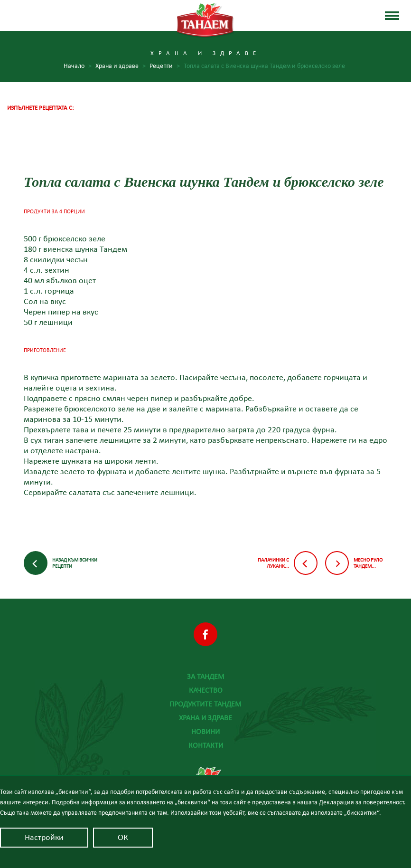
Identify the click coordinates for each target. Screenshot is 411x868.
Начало (78, 66)
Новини (205, 732)
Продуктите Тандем (205, 704)
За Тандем (206, 677)
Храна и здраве (205, 718)
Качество (206, 690)
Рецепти (165, 66)
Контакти (206, 745)
